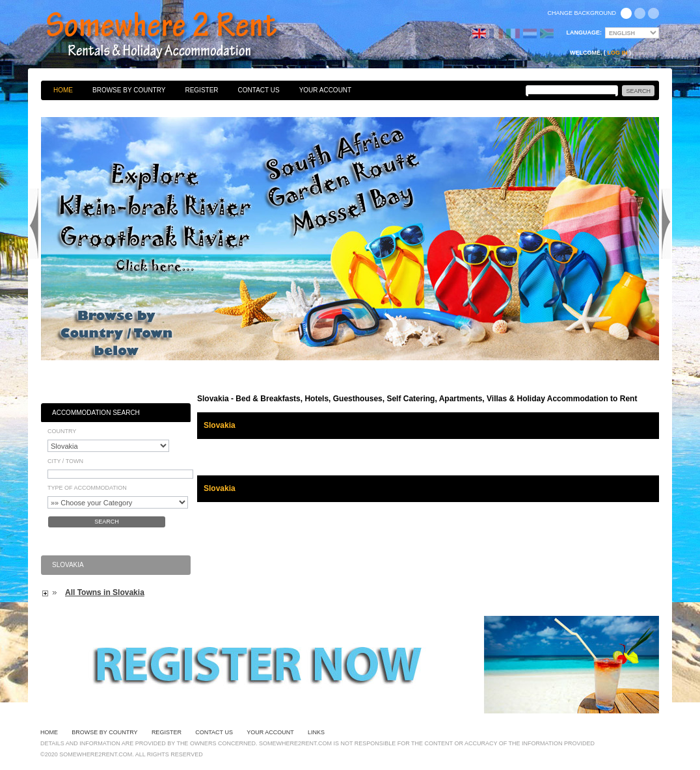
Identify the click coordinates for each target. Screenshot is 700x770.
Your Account (326, 90)
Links (316, 732)
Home (63, 90)
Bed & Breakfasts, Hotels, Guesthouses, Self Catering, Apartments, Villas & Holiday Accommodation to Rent (176, 36)
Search (107, 522)
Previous (34, 224)
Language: (585, 33)
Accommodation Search (96, 413)
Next (666, 224)
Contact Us (259, 90)
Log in (618, 53)
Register (201, 90)
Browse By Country (129, 90)
